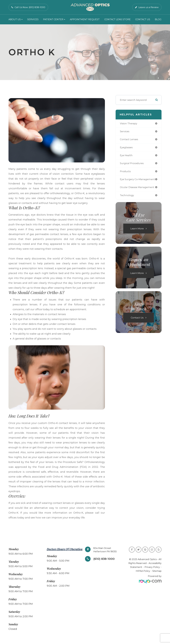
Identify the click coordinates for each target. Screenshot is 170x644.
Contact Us (143, 19)
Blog (158, 19)
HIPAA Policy (143, 571)
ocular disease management (138, 189)
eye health (127, 156)
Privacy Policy (152, 567)
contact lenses (129, 140)
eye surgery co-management (138, 180)
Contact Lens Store (117, 19)
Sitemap (157, 571)
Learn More (137, 230)
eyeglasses (127, 148)
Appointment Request (85, 19)
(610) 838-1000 (105, 559)
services (125, 132)
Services (33, 19)
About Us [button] (16, 19)
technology (127, 197)
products (125, 172)
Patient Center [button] (54, 19)
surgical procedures (132, 164)
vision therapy (129, 124)
